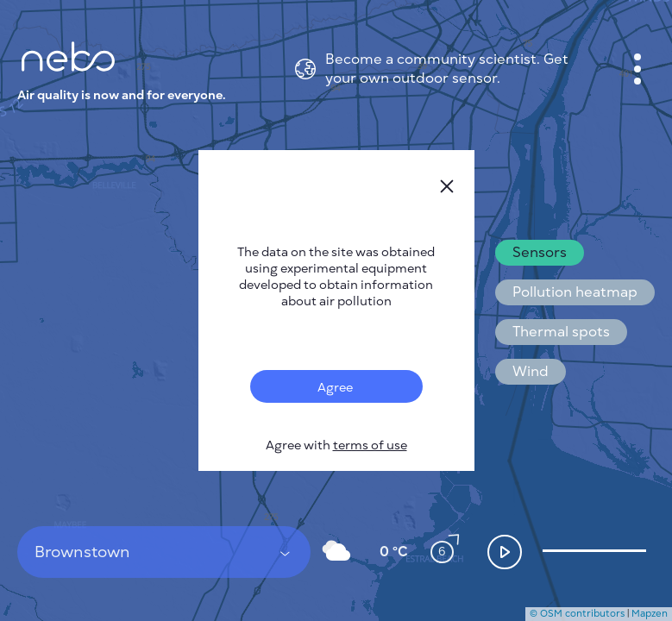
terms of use (370, 445)
